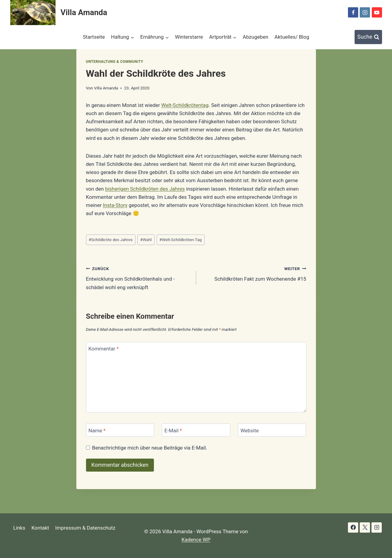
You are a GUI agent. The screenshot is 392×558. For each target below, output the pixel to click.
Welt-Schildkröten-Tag (180, 240)
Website (250, 430)
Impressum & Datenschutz (85, 528)
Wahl (146, 240)
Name (97, 430)
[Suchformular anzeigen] (368, 37)
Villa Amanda (106, 88)
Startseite (94, 37)
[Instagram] (365, 12)
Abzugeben (255, 37)
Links (19, 528)
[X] (365, 527)
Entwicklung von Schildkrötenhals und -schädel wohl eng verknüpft (139, 277)
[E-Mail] (196, 430)
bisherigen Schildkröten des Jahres (145, 189)
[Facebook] (353, 12)
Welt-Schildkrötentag (185, 105)
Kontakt (40, 528)
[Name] (120, 430)
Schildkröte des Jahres (111, 240)
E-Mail (173, 430)
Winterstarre (189, 37)
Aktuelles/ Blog (292, 37)
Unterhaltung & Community (115, 62)
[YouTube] (377, 12)
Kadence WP (196, 540)
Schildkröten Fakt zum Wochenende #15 (254, 273)
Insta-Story (115, 205)
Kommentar (104, 349)
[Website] (272, 430)
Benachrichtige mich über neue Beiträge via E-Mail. (150, 448)
